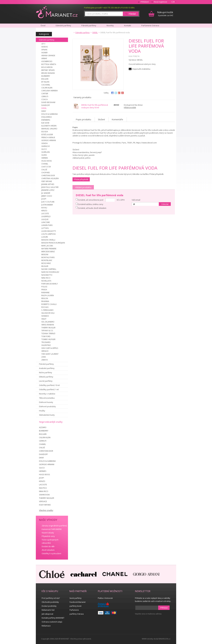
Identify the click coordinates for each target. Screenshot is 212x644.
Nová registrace (161, 2)
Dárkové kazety (46, 402)
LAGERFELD (46, 216)
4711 (43, 44)
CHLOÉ (44, 170)
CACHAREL (46, 85)
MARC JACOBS (47, 246)
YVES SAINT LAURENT (50, 354)
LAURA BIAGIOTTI (49, 231)
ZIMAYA (45, 360)
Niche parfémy (46, 372)
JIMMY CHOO (47, 196)
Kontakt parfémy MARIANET (53, 618)
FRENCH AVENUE (48, 137)
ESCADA (45, 132)
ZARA (44, 357)
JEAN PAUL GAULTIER (50, 187)
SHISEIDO (45, 316)
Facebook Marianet (78, 602)
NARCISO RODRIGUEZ (50, 272)
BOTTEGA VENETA (49, 64)
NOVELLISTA (46, 281)
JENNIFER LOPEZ (48, 190)
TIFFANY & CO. (47, 331)
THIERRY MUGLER (48, 328)
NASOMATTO (47, 275)
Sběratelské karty (47, 415)
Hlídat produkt (130, 107)
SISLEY (44, 319)
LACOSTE (45, 214)
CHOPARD (46, 173)
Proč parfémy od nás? (51, 598)
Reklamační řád (48, 610)
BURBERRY (46, 76)
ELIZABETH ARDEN (49, 126)
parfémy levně (76, 606)
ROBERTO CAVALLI (49, 304)
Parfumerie (74, 610)
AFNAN (44, 50)
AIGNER (44, 53)
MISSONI (45, 254)
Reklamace (46, 626)
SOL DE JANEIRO (48, 322)
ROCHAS (45, 307)
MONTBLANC (47, 260)
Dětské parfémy (46, 377)
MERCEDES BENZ (48, 252)
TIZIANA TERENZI (48, 333)
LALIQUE (45, 219)
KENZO (44, 211)
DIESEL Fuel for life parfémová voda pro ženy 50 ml (95, 106)
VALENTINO (46, 345)
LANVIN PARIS (47, 225)
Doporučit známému (141, 69)
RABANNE (45, 293)
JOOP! (44, 199)
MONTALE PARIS (48, 257)
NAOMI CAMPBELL (49, 269)
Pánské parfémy (46, 364)
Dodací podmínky (49, 606)
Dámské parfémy (47, 40)
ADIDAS (45, 47)
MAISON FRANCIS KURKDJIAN (53, 243)
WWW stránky (147, 639)
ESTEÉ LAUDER (47, 135)
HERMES (45, 158)
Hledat (132, 14)
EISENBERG (46, 120)
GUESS (44, 155)
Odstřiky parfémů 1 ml (49, 389)
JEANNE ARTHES (48, 184)
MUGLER (45, 266)
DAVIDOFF (46, 105)
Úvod (43, 25)
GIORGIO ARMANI (49, 140)
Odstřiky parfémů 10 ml (49, 385)
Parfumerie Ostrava (150, 25)
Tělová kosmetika (47, 398)
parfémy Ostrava (77, 614)
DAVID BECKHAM (48, 102)
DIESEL (44, 108)
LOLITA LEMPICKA (49, 234)
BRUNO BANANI (48, 73)
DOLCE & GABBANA (50, 114)
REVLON (45, 298)
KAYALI (44, 208)
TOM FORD (46, 336)
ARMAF (44, 58)
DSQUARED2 (47, 117)
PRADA (44, 290)
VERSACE (45, 351)
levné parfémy (76, 598)
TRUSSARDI (46, 342)
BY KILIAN (45, 82)
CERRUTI (45, 96)
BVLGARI (45, 79)
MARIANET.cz (57, 12)
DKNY (44, 111)
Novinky (110, 25)
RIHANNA (45, 301)
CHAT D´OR (46, 167)
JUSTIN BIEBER (47, 205)
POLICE (44, 287)
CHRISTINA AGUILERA (50, 178)
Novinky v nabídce (47, 394)
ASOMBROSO (47, 61)
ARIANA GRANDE (48, 56)
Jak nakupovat (47, 614)
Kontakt (128, 25)
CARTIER (45, 94)
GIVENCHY (46, 146)
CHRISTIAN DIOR (48, 175)
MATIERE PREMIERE (49, 249)
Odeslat (165, 204)
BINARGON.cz (165, 639)
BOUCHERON (47, 67)
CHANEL (45, 164)
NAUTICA (43, 488)
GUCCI (44, 149)
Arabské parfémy (47, 368)
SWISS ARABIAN (48, 325)
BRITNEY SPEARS (48, 70)
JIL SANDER (46, 193)
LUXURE (45, 237)
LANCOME (46, 222)
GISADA (45, 143)
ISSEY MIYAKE (47, 181)
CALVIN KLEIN (47, 88)
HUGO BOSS (46, 161)
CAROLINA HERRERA (50, 91)
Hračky (42, 411)
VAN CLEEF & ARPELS (50, 348)
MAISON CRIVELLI (48, 240)
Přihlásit (164, 608)
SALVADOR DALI (48, 313)
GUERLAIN (46, 152)
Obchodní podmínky (50, 602)
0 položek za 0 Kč (165, 14)
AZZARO (43, 427)
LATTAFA (45, 228)
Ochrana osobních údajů (52, 622)
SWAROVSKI (44, 495)
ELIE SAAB (45, 123)
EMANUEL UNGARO (49, 129)
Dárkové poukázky (47, 406)
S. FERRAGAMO (47, 310)
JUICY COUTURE (48, 202)
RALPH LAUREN (48, 295)
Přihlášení (145, 2)
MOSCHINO (46, 263)
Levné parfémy (46, 381)
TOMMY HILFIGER (48, 339)
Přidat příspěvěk (81, 179)
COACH (45, 99)
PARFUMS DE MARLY (50, 284)
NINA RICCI (46, 278)
